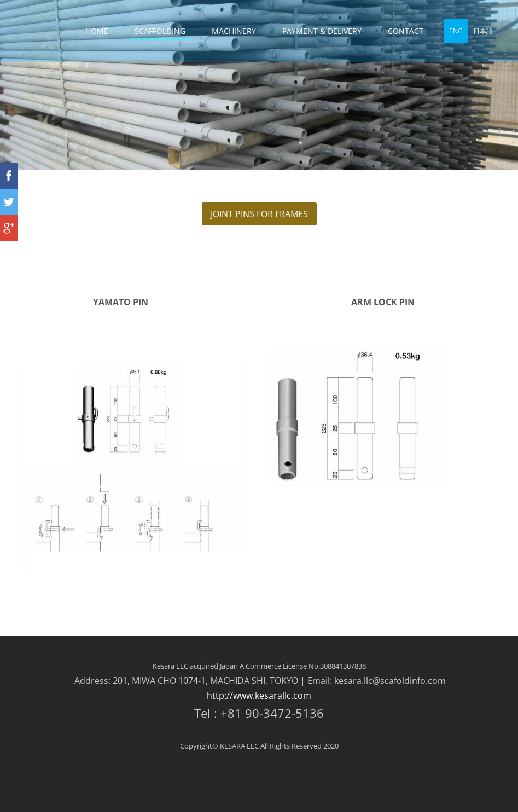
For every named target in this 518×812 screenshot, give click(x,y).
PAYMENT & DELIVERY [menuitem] (322, 31)
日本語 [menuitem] (483, 31)
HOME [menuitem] (97, 31)
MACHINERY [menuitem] (234, 31)
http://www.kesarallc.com (259, 695)
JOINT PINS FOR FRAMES (259, 214)
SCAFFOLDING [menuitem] (160, 31)
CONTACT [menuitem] (406, 31)
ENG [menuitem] (456, 31)
